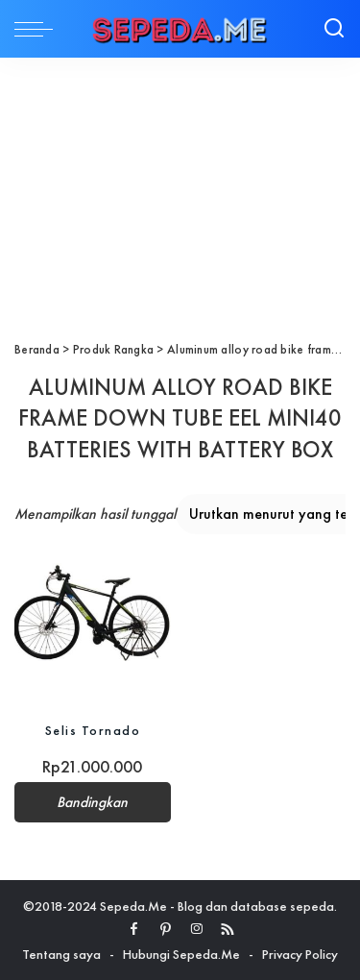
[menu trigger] (38, 29)
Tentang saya (61, 954)
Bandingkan (92, 802)
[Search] (334, 29)
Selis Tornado (93, 730)
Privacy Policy (300, 954)
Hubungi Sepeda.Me (181, 954)
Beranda (37, 349)
